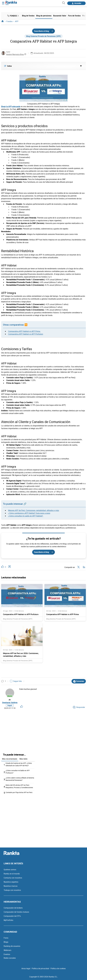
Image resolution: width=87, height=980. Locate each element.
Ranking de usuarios (12, 946)
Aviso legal (26, 968)
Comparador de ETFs (12, 916)
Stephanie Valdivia (10, 703)
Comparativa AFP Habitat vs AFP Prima (24, 331)
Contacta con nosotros (13, 878)
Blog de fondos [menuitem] (28, 16)
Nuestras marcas (11, 886)
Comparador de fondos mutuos (16, 912)
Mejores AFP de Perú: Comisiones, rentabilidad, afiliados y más (34, 510)
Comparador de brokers (13, 908)
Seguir (10, 705)
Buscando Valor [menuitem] (60, 16)
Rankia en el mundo (12, 874)
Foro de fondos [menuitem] (74, 16)
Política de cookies (58, 968)
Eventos (7, 954)
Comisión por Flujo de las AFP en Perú (19, 792)
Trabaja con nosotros (12, 890)
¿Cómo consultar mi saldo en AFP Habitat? (26, 516)
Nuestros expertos (11, 882)
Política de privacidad (40, 968)
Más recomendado (10, 759)
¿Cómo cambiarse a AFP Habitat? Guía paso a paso (29, 513)
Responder (79, 707)
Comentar (79, 681)
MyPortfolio (8, 920)
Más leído (23, 759)
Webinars (7, 950)
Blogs (6, 942)
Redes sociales (10, 958)
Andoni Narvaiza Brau (15, 54)
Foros (6, 938)
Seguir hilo (16, 681)
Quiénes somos (10, 870)
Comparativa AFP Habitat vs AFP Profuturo (26, 334)
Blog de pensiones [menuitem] (44, 16)
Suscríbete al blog (44, 31)
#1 (10, 700)
